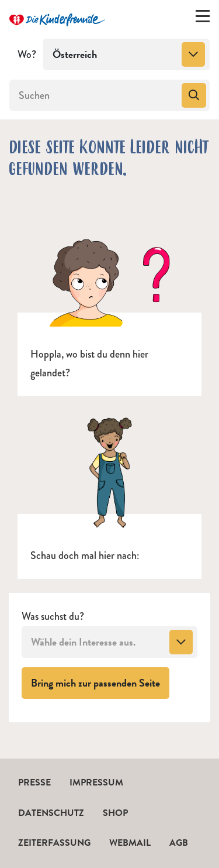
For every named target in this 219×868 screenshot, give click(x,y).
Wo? (27, 54)
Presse (34, 783)
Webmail (130, 843)
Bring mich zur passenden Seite (100, 682)
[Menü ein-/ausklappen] (203, 19)
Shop (115, 813)
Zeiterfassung (54, 843)
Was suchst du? (53, 617)
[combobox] (126, 54)
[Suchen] (94, 95)
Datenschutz (51, 813)
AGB (179, 843)
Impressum (96, 783)
